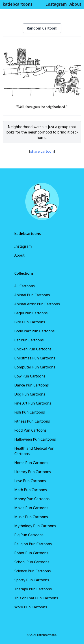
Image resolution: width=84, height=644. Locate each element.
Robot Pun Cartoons (31, 553)
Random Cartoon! (42, 28)
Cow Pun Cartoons (30, 376)
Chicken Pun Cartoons (33, 349)
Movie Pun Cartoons (31, 508)
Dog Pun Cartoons (30, 394)
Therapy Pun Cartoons (33, 589)
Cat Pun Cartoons (29, 340)
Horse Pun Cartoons (31, 463)
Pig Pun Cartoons (29, 535)
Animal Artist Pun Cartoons (37, 304)
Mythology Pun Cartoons (35, 526)
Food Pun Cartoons (30, 430)
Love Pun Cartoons (30, 481)
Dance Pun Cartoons (31, 385)
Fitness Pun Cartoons (32, 421)
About (19, 255)
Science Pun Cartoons (32, 571)
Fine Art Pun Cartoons (33, 403)
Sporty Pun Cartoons (32, 580)
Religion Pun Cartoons (33, 544)
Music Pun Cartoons (31, 517)
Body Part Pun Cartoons (34, 331)
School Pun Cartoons (32, 562)
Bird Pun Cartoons (30, 322)
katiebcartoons (18, 4)
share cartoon (42, 151)
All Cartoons (25, 286)
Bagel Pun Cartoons (31, 313)
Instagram (23, 246)
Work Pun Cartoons (31, 607)
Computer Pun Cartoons (35, 367)
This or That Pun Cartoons (36, 598)
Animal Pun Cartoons (32, 295)
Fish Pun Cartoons (30, 412)
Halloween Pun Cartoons (35, 439)
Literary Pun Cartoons (33, 472)
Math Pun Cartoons (31, 490)
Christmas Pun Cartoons (35, 358)
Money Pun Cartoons (32, 499)
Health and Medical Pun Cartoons (34, 451)
